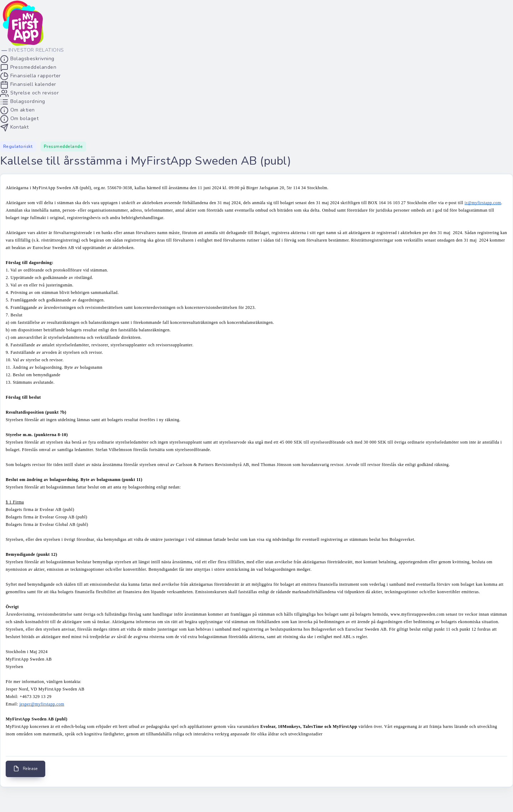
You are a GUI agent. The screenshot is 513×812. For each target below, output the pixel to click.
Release (25, 769)
